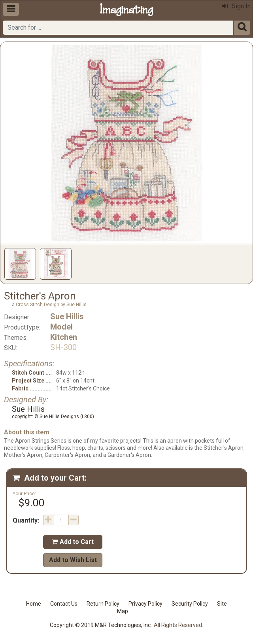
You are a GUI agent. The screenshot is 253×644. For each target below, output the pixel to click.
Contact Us (64, 604)
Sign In (236, 6)
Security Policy (190, 604)
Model (61, 327)
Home (34, 604)
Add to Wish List (73, 560)
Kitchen (64, 337)
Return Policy (103, 604)
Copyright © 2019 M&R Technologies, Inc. (101, 625)
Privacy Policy (145, 604)
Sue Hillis (67, 316)
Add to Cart (73, 542)
